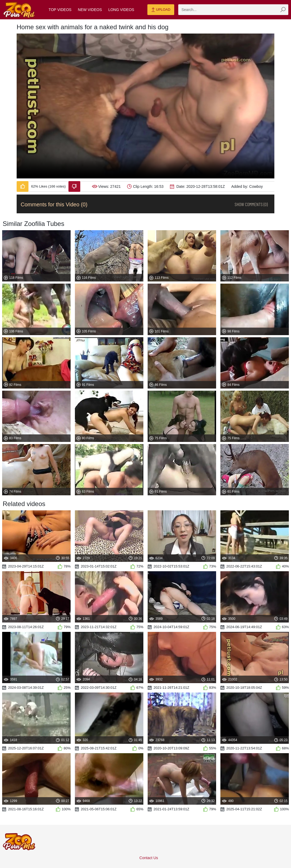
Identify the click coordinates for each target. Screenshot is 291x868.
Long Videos (121, 10)
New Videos (90, 10)
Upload (161, 10)
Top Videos (60, 10)
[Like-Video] (23, 186)
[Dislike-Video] (74, 186)
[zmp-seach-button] (283, 10)
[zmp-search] (233, 10)
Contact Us (149, 858)
